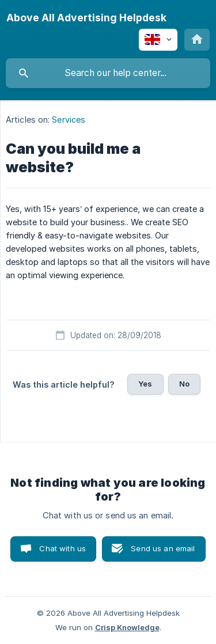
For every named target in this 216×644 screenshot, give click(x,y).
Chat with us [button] (62, 548)
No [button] (184, 384)
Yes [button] (145, 384)
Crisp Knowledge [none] (127, 627)
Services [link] (69, 120)
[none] (86, 18)
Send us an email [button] (163, 548)
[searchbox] (108, 73)
